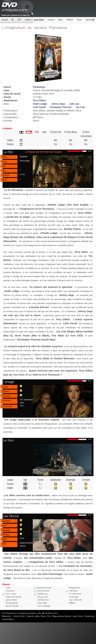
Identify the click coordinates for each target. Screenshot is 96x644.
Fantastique (39, 87)
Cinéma (28, 20)
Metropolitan (24, 156)
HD (13, 20)
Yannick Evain (19, 616)
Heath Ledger (40, 104)
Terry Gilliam (39, 100)
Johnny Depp (58, 104)
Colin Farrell (39, 107)
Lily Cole (80, 107)
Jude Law (74, 104)
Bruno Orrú (46, 616)
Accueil (5, 20)
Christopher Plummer (61, 107)
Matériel (70, 20)
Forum (79, 20)
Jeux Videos (39, 20)
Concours (51, 20)
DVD (19, 20)
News (61, 20)
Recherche (90, 20)
